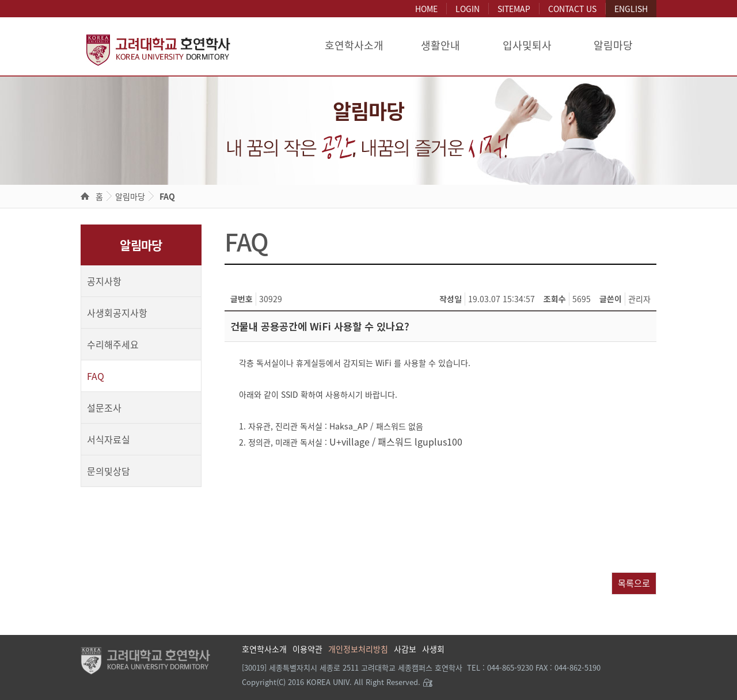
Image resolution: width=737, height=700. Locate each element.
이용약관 (307, 649)
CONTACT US (572, 9)
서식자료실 (109, 439)
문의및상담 (109, 471)
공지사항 (104, 281)
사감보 (405, 649)
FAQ (167, 196)
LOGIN (468, 9)
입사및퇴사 (527, 45)
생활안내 (440, 45)
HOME (426, 9)
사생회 (433, 649)
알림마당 (613, 45)
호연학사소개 (354, 45)
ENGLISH (631, 9)
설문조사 (104, 408)
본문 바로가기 (0, 0)
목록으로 (634, 583)
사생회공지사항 (117, 313)
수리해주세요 (113, 344)
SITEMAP (514, 9)
